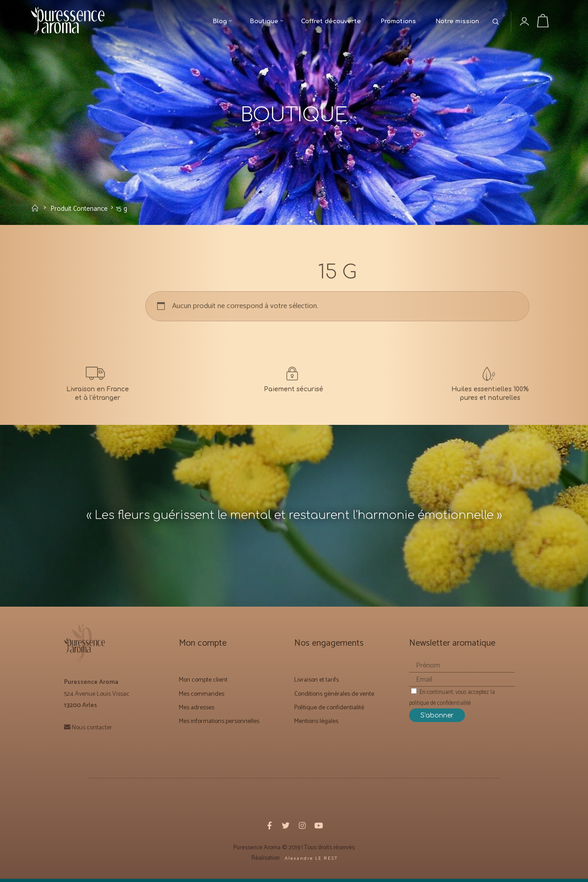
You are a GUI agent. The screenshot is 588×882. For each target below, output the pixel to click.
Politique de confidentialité (329, 711)
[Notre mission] (490, 387)
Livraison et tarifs (316, 684)
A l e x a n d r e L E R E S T (310, 862)
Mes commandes (202, 697)
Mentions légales (316, 725)
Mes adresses (197, 711)
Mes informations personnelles (219, 725)
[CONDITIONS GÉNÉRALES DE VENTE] (294, 387)
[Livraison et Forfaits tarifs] (98, 387)
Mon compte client (203, 684)
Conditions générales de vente (334, 697)
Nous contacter (92, 731)
